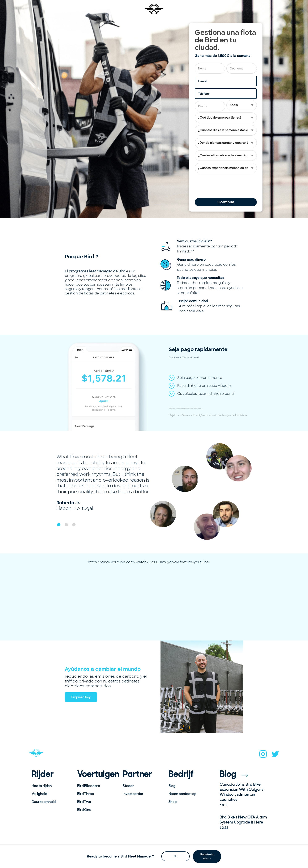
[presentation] (227, 186)
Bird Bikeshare (89, 786)
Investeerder (133, 794)
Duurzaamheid (44, 802)
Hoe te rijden (42, 786)
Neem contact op (182, 794)
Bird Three (86, 794)
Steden (129, 786)
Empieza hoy (81, 697)
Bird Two (84, 802)
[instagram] (263, 755)
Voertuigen (97, 774)
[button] (59, 525)
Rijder (43, 774)
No (176, 856)
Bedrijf (181, 774)
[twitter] (275, 755)
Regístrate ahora (207, 856)
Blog (172, 786)
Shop (173, 802)
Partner (137, 774)
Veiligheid (39, 794)
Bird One (84, 810)
